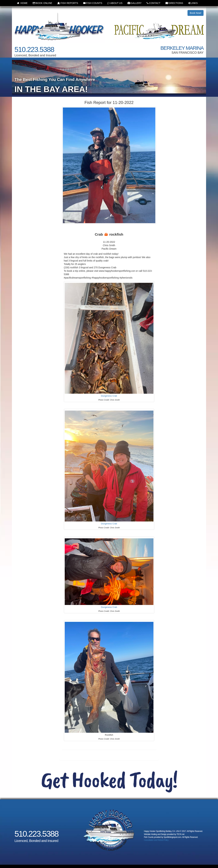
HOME (22, 3)
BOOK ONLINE (42, 3)
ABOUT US (115, 3)
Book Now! (196, 13)
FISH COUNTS (93, 3)
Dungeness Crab (109, 396)
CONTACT (154, 3)
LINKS (193, 3)
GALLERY (135, 3)
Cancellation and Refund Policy (156, 840)
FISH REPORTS (68, 3)
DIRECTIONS (174, 3)
